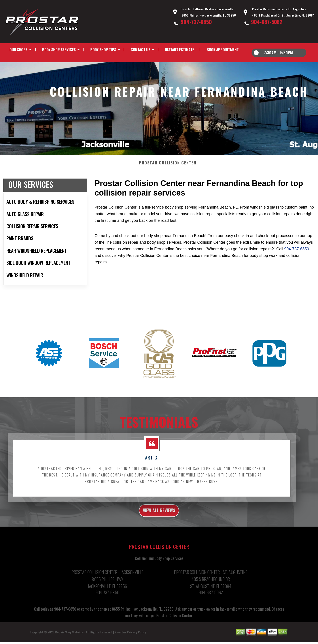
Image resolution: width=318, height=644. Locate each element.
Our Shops (19, 50)
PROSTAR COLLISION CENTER (168, 166)
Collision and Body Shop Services (159, 564)
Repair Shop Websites (70, 637)
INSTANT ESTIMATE (180, 50)
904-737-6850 (196, 22)
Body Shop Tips (103, 50)
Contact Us (141, 50)
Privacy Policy (137, 637)
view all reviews (159, 515)
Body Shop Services (59, 50)
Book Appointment (223, 50)
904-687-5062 (267, 22)
